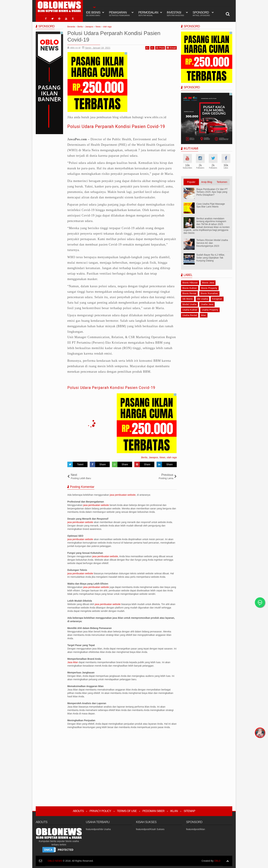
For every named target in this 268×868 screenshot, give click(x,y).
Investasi (175, 14)
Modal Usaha (189, 304)
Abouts (78, 811)
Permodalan (148, 14)
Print (160, 47)
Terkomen (222, 181)
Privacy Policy (100, 811)
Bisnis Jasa (208, 282)
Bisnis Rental (189, 293)
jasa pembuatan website (123, 494)
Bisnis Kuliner (190, 287)
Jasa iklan (73, 662)
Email (171, 47)
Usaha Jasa (207, 304)
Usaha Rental (190, 315)
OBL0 (217, 860)
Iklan (174, 811)
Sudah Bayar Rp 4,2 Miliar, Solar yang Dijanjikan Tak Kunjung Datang (211, 257)
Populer (191, 181)
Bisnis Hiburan (190, 282)
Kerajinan (217, 298)
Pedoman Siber (154, 811)
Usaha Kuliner (190, 309)
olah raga (172, 457)
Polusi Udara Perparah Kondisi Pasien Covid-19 (121, 126)
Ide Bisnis (188, 298)
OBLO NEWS (55, 860)
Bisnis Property (209, 287)
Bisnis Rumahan (209, 293)
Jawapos (153, 457)
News (162, 457)
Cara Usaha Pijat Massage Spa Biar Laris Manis (211, 205)
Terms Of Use (127, 811)
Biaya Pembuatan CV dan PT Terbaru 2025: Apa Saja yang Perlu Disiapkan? (212, 191)
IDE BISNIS (93, 14)
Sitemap (189, 811)
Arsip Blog (207, 181)
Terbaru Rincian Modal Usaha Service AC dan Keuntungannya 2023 (212, 242)
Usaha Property (210, 309)
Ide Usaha (203, 298)
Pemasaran (119, 14)
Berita (144, 457)
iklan (204, 315)
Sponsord (201, 14)
